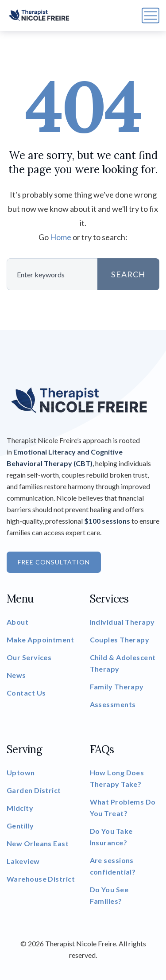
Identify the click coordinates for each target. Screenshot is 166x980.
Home (61, 237)
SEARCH (128, 274)
